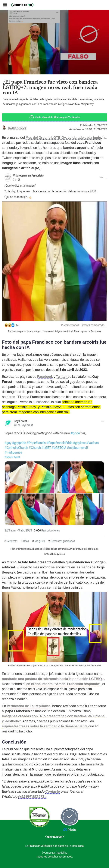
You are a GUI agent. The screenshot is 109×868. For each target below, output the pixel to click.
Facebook (45, 377)
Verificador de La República (29, 706)
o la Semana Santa (73, 726)
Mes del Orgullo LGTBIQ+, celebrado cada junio (63, 138)
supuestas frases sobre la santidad (30, 726)
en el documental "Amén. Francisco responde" (63, 684)
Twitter (62, 377)
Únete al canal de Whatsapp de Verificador (54, 117)
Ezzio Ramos (17, 127)
